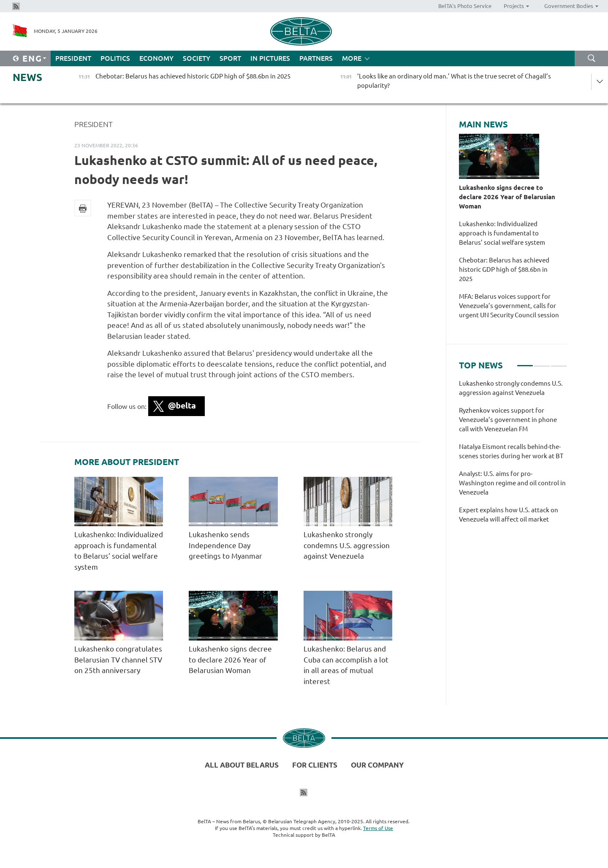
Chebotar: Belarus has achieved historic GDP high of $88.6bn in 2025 (504, 269)
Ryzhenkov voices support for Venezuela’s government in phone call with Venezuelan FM (508, 420)
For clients (315, 765)
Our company (377, 765)
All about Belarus (242, 765)
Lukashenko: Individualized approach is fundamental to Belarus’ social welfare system (502, 233)
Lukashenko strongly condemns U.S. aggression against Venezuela (347, 545)
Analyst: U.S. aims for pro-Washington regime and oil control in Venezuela (512, 483)
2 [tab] (542, 362)
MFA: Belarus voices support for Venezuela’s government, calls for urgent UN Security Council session (509, 310)
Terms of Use (378, 828)
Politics (115, 58)
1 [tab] (525, 362)
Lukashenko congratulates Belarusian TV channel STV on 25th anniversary (118, 660)
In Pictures (270, 58)
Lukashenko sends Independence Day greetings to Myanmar (225, 545)
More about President (127, 462)
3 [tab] (559, 362)
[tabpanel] (513, 456)
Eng (32, 58)
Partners (316, 58)
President (73, 58)
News (27, 77)
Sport (230, 58)
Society (197, 58)
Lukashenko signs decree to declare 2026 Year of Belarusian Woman (230, 660)
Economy (156, 58)
